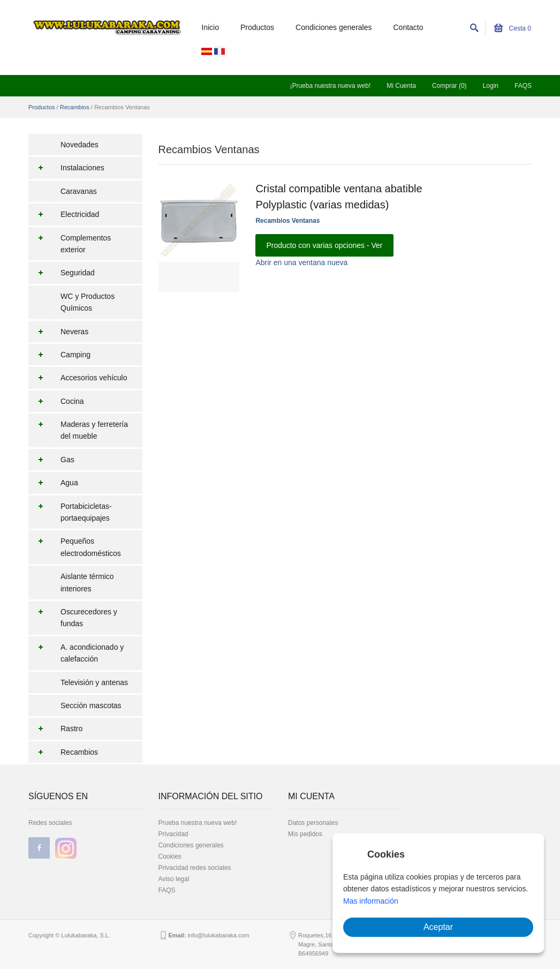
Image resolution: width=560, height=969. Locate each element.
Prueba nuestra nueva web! (198, 823)
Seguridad (62, 273)
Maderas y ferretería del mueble (78, 430)
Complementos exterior (70, 244)
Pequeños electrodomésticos (75, 547)
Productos (257, 27)
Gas (51, 460)
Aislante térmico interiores (87, 582)
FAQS (523, 86)
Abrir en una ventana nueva (301, 262)
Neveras (58, 332)
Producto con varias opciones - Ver (324, 245)
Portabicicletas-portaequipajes (70, 512)
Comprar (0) (449, 86)
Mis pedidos (305, 834)
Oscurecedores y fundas (73, 618)
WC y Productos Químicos (88, 302)
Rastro (55, 728)
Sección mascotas (91, 705)
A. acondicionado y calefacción (76, 653)
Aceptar (438, 927)
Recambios (75, 107)
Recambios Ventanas (287, 221)
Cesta (513, 28)
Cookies (170, 857)
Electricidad (64, 214)
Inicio (210, 27)
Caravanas (79, 191)
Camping (59, 355)
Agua (53, 483)
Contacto (408, 27)
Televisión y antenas (94, 682)
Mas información (371, 901)
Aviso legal (174, 879)
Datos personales (313, 823)
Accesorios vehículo (78, 378)
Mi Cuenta (401, 86)
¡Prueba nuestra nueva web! (330, 86)
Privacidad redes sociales (195, 868)
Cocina (56, 401)
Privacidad (173, 834)
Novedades (80, 145)
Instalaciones (66, 168)
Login (491, 86)
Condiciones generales (334, 27)
